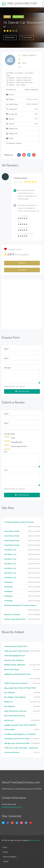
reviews (24, 255)
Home (5, 847)
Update (22, 270)
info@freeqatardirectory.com (12, 807)
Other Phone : (22, 104)
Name (7, 349)
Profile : (20, 79)
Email (7, 358)
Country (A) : (22, 114)
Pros (6, 452)
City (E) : (22, 119)
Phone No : (22, 90)
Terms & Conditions (10, 857)
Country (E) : (22, 109)
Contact (6, 861)
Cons (6, 470)
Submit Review (22, 495)
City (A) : (22, 124)
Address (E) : (12, 129)
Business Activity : (14, 143)
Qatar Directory (34, 840)
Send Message (22, 391)
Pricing (5, 852)
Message (8, 368)
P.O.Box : (22, 99)
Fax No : (10, 95)
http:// (24, 63)
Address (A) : (12, 134)
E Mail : (10, 138)
